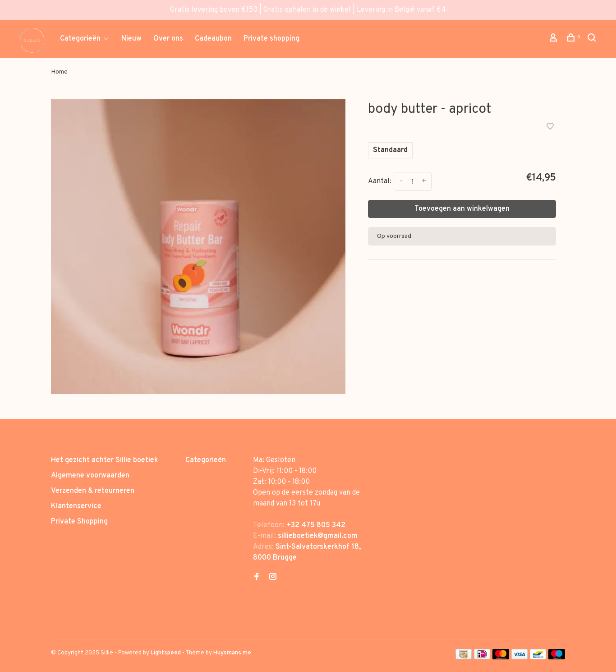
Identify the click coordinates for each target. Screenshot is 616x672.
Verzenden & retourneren (93, 491)
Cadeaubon (213, 39)
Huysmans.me (232, 653)
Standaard (390, 150)
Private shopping (271, 39)
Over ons (168, 39)
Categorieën (80, 39)
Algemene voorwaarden (90, 476)
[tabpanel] (198, 247)
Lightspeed (166, 653)
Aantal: (380, 181)
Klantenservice (76, 506)
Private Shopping (79, 522)
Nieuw (131, 39)
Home (59, 72)
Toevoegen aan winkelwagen (462, 209)
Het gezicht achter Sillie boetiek (105, 460)
